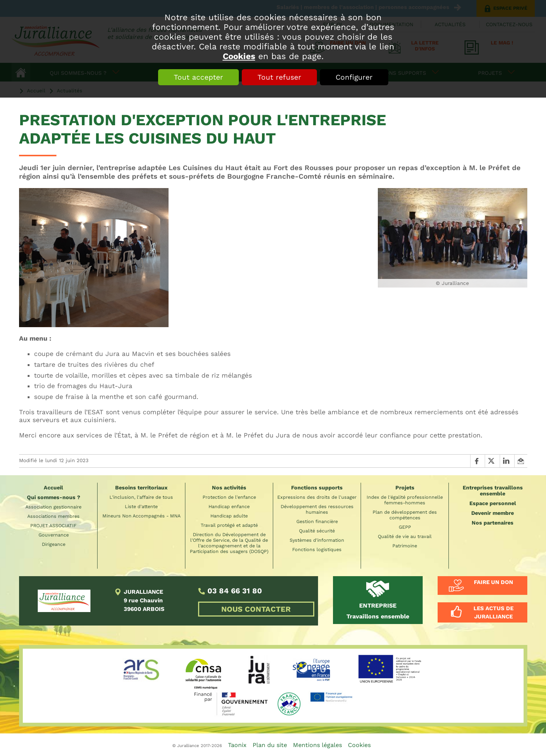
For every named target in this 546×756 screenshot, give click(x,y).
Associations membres (53, 516)
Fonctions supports (317, 488)
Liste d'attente (141, 506)
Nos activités (229, 488)
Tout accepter (198, 77)
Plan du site (270, 745)
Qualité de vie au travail (405, 536)
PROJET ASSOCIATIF (53, 525)
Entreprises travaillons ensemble (493, 491)
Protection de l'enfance (229, 497)
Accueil (53, 488)
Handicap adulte (229, 516)
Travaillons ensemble (378, 611)
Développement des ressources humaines (317, 509)
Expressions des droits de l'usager (317, 497)
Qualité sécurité (317, 531)
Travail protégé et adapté (229, 525)
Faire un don (493, 582)
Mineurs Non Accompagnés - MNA (141, 516)
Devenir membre (493, 513)
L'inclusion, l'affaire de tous (141, 497)
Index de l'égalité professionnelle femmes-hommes (405, 500)
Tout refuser (279, 77)
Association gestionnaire (53, 507)
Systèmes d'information (317, 540)
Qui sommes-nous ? (54, 497)
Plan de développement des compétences (405, 515)
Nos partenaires (493, 523)
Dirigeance (54, 544)
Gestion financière (317, 521)
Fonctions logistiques (317, 549)
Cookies (239, 56)
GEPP (405, 527)
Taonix (237, 745)
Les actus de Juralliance (493, 612)
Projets (405, 488)
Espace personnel (493, 503)
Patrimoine (405, 546)
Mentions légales (317, 745)
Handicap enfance (229, 506)
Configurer (354, 77)
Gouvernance (54, 535)
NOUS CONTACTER (256, 609)
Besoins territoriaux (141, 488)
